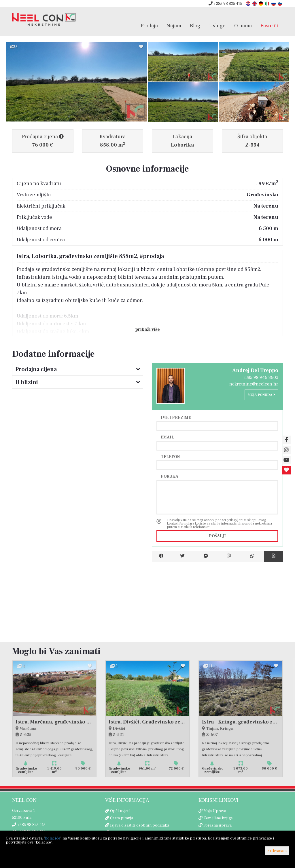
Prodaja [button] (149, 26)
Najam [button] (174, 26)
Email (167, 437)
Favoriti (270, 26)
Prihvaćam (277, 851)
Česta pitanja (122, 818)
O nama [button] (243, 26)
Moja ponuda (261, 395)
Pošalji (217, 536)
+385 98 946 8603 (261, 377)
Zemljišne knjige (218, 818)
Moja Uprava (215, 811)
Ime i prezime (176, 417)
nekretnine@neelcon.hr (254, 384)
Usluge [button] (217, 26)
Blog (195, 26)
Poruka (170, 476)
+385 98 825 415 (225, 4)
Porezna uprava (218, 825)
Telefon (170, 457)
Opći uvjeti (120, 811)
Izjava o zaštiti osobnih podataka (140, 825)
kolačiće (53, 838)
